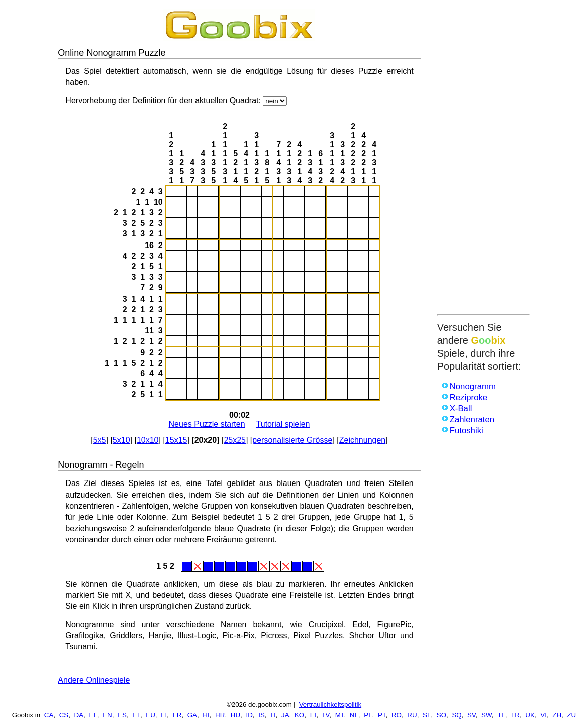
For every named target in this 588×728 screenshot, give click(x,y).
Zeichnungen (363, 440)
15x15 (176, 440)
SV (471, 715)
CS (64, 715)
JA (285, 715)
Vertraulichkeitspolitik (330, 705)
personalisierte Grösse (292, 440)
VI (544, 715)
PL (368, 715)
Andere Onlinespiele (94, 680)
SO (441, 715)
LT (314, 715)
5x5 (100, 440)
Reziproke (469, 398)
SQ (456, 715)
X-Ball (461, 409)
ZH (557, 715)
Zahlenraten (472, 420)
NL (354, 715)
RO (397, 715)
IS (261, 715)
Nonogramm (473, 387)
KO (300, 715)
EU (151, 715)
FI (164, 715)
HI (206, 715)
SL (427, 715)
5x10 (122, 440)
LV (326, 715)
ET (136, 715)
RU (412, 715)
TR (515, 715)
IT (273, 715)
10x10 (148, 440)
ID (249, 715)
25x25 (235, 440)
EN (108, 715)
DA (79, 715)
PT (382, 715)
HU (235, 715)
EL (93, 715)
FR (177, 715)
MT (340, 715)
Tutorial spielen (283, 424)
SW (486, 715)
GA (192, 715)
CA (49, 715)
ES (122, 715)
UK (530, 715)
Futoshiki (466, 431)
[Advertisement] (483, 159)
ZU (571, 715)
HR (220, 715)
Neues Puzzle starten (207, 424)
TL (501, 715)
